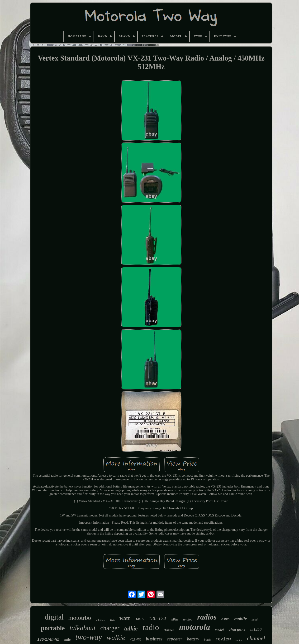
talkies (175, 620)
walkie (116, 637)
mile (67, 639)
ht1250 (256, 629)
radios (207, 617)
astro (225, 619)
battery (193, 639)
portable (53, 628)
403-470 (135, 640)
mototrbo (80, 618)
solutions (100, 620)
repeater (175, 639)
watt (125, 618)
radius (239, 640)
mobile (240, 619)
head (254, 619)
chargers (237, 630)
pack (139, 618)
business (154, 639)
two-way (89, 637)
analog (188, 619)
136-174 (157, 618)
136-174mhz (48, 639)
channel (256, 638)
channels (169, 630)
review (223, 639)
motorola (195, 627)
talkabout (83, 628)
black (207, 640)
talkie (131, 628)
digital (54, 617)
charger (110, 628)
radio (151, 627)
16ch (112, 620)
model (219, 630)
